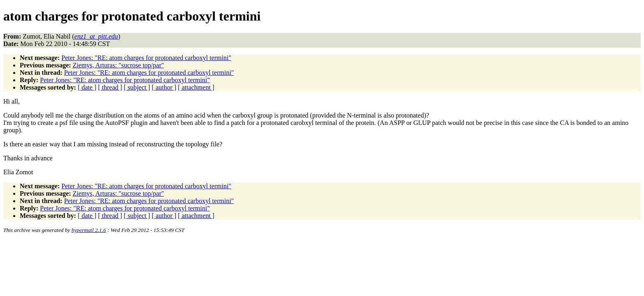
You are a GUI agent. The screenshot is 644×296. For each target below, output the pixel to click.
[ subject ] (137, 87)
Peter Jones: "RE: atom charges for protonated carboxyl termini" (146, 58)
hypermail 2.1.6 (89, 230)
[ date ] (87, 87)
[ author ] (164, 87)
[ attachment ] (196, 87)
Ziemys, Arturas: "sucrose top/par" (119, 65)
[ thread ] (110, 87)
